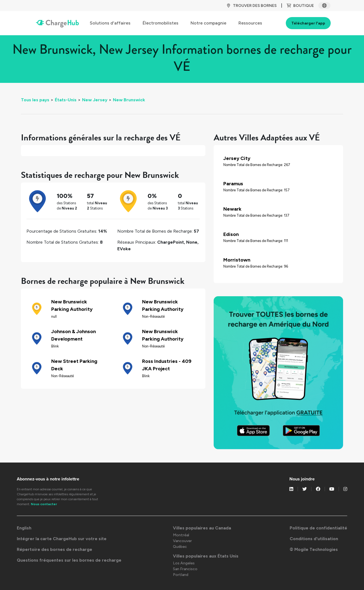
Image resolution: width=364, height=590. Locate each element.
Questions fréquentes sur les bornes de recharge (69, 560)
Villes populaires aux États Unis (206, 556)
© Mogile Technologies (314, 549)
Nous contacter (44, 504)
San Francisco (185, 569)
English (24, 528)
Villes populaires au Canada (202, 528)
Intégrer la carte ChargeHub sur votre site (62, 539)
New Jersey (95, 100)
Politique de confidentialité (318, 528)
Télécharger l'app (308, 23)
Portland (181, 575)
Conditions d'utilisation (314, 539)
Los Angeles (184, 563)
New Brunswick (129, 100)
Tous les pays (35, 100)
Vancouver (182, 541)
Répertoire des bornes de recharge (55, 549)
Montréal (181, 535)
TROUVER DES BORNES (252, 6)
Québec (180, 547)
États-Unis (66, 100)
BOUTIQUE (300, 6)
